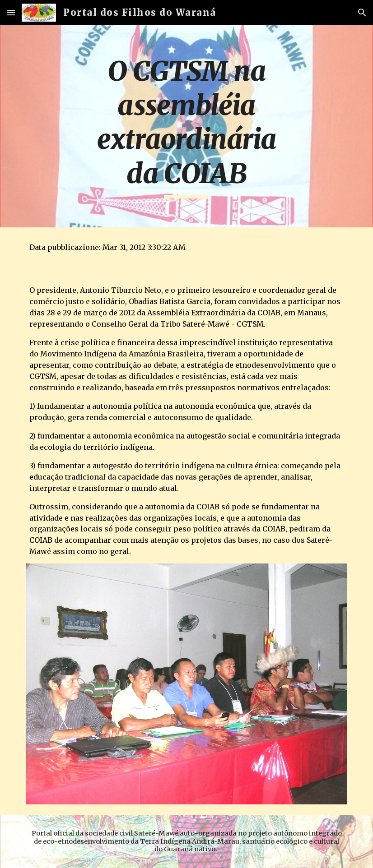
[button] (11, 12)
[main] (186, 126)
